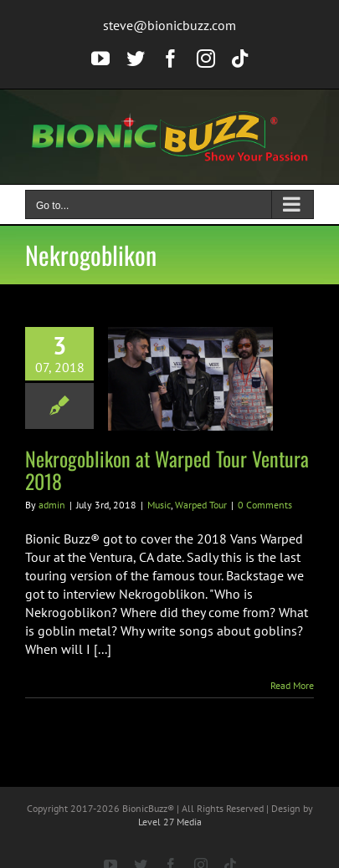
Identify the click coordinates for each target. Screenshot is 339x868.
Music (159, 505)
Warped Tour (201, 505)
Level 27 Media (170, 822)
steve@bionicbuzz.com (169, 25)
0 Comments (265, 505)
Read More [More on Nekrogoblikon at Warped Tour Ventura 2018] (292, 685)
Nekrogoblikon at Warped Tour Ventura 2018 (167, 470)
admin (52, 505)
